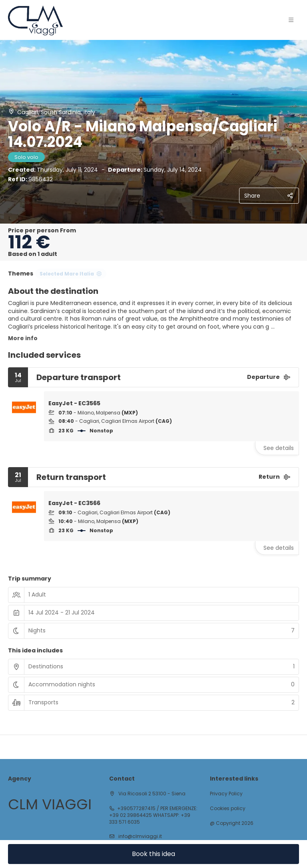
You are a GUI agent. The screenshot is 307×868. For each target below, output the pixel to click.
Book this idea (153, 854)
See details (279, 448)
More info (23, 338)
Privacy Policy (226, 794)
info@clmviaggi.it (140, 836)
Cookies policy (228, 809)
